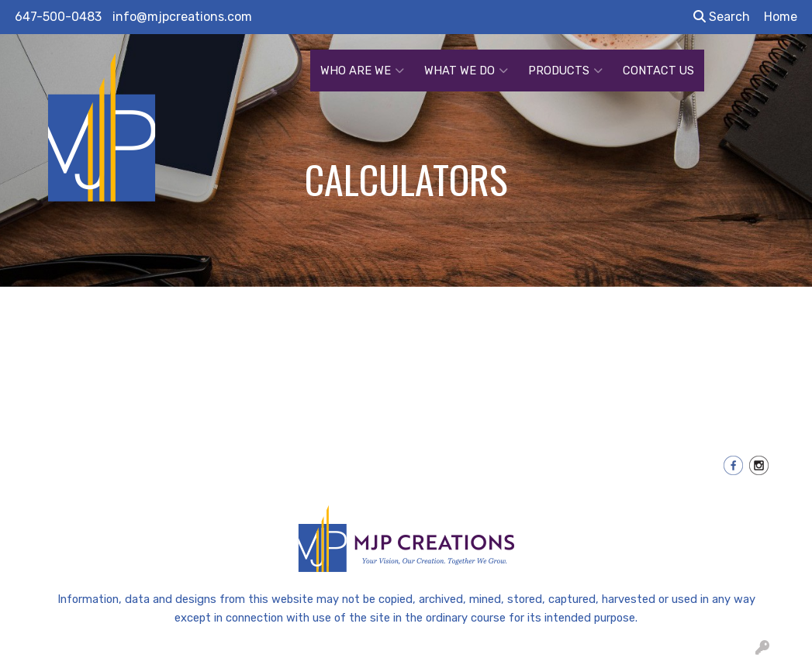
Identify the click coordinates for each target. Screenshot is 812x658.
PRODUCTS (565, 71)
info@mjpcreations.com (182, 17)
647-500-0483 (58, 17)
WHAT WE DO (466, 71)
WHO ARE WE (362, 71)
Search (722, 17)
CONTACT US (658, 71)
